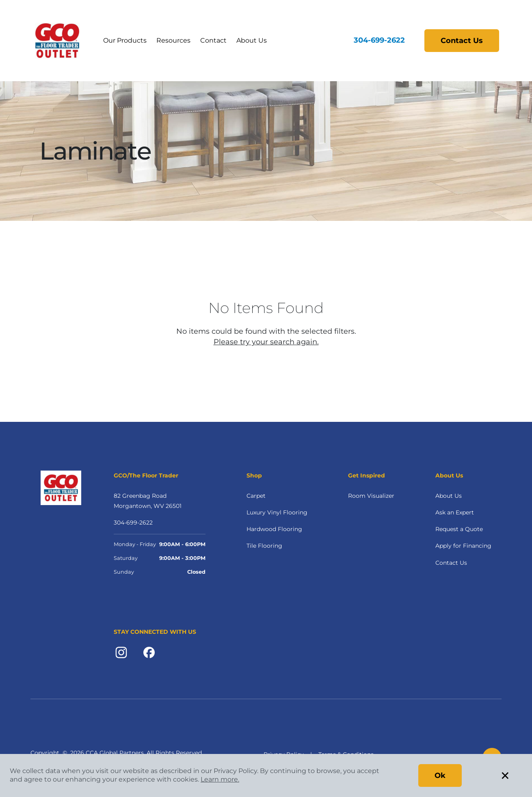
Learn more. (220, 779)
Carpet (256, 496)
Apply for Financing (463, 546)
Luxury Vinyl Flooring (277, 512)
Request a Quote (459, 529)
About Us (252, 40)
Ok (440, 775)
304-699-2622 (379, 40)
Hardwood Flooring (274, 529)
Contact (213, 40)
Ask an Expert (455, 512)
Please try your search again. (266, 342)
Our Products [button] (125, 40)
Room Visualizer (371, 496)
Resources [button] (173, 40)
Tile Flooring (264, 546)
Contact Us (462, 41)
